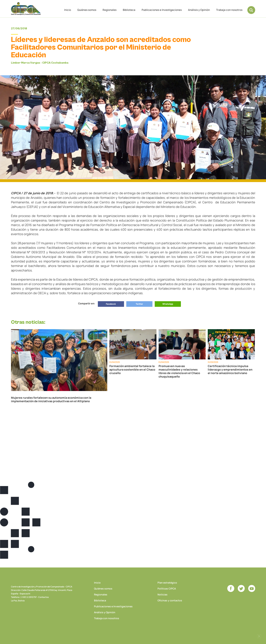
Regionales (110, 10)
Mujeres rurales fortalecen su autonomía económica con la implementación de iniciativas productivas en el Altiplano (51, 399)
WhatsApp (168, 304)
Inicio (68, 10)
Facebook (111, 304)
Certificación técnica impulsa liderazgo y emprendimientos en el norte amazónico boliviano (230, 370)
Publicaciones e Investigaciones (162, 10)
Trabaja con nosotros (229, 10)
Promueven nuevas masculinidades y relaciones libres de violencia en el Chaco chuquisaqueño (179, 371)
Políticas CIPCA (167, 589)
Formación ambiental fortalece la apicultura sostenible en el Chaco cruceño (132, 370)
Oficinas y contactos (170, 600)
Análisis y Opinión (199, 10)
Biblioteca (129, 10)
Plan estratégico (167, 583)
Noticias (162, 594)
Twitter (139, 304)
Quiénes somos (87, 10)
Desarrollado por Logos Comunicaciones (259, 636)
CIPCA (26, 9)
